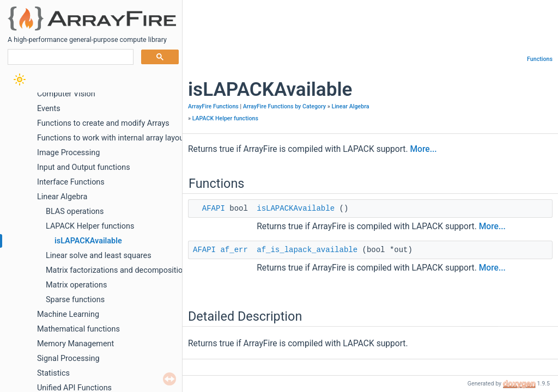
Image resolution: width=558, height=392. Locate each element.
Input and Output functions (84, 167)
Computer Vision (66, 94)
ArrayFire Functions (213, 106)
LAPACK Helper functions (90, 226)
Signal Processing (68, 359)
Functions (540, 59)
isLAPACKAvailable (88, 241)
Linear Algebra (62, 197)
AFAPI (214, 209)
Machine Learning (68, 314)
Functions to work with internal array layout (112, 138)
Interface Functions (71, 182)
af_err (234, 250)
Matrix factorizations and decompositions (119, 270)
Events (49, 109)
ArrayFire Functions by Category (284, 106)
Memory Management (75, 344)
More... (423, 149)
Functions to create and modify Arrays (103, 123)
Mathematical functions (78, 329)
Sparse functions (75, 300)
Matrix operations (76, 285)
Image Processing (68, 153)
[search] (69, 57)
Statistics (53, 373)
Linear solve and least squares (99, 256)
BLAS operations (75, 212)
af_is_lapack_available (307, 250)
